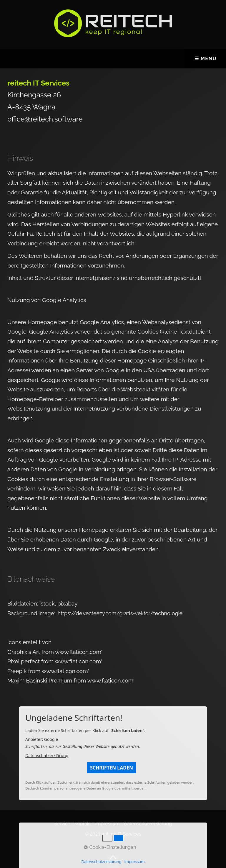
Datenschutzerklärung (47, 755)
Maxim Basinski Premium (40, 680)
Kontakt (83, 824)
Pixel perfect (24, 661)
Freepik (18, 671)
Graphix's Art (24, 652)
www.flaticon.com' (79, 652)
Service (62, 824)
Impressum (108, 824)
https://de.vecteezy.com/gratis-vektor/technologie (120, 613)
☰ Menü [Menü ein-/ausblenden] (206, 59)
